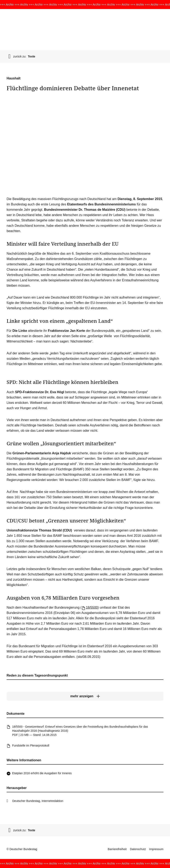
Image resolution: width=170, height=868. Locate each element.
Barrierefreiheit (117, 849)
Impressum (156, 849)
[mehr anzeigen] (85, 696)
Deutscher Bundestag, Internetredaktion (38, 801)
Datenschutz (138, 849)
